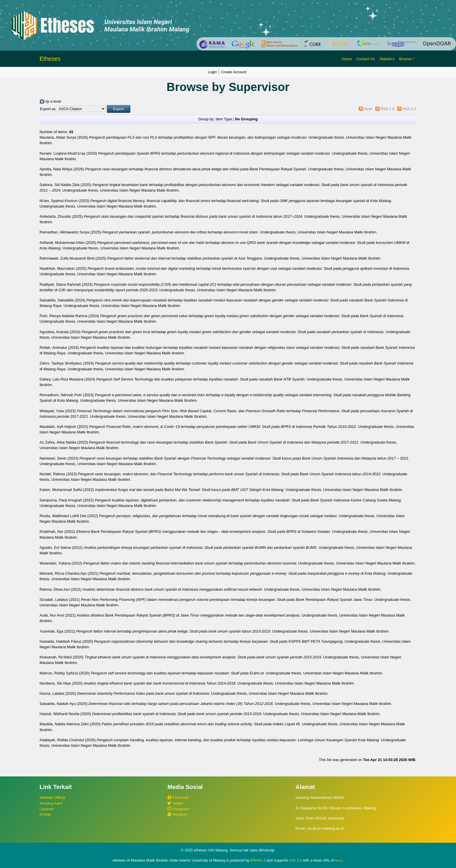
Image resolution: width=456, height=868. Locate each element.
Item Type (224, 119)
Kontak (45, 814)
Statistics (387, 59)
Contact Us (366, 59)
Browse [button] (405, 59)
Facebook (178, 798)
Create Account (234, 72)
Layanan (47, 809)
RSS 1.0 (387, 109)
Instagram (178, 809)
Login (212, 72)
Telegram (178, 814)
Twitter (175, 803)
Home (347, 59)
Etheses (50, 59)
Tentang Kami (51, 803)
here (339, 860)
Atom (368, 109)
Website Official (52, 798)
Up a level (53, 101)
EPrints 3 (258, 860)
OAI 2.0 (295, 860)
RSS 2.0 (409, 109)
